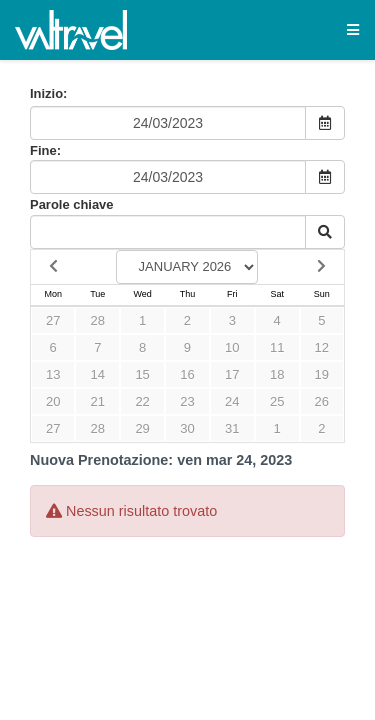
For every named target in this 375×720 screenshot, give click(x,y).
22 (142, 401)
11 (277, 347)
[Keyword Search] (168, 232)
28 (98, 320)
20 (53, 401)
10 (232, 347)
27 (53, 320)
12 (322, 347)
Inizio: (48, 93)
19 (322, 374)
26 (322, 401)
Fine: (45, 150)
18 (277, 374)
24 (232, 401)
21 (98, 401)
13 (53, 374)
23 (187, 401)
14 (98, 374)
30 (187, 428)
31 (232, 428)
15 (142, 374)
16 (187, 374)
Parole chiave (72, 204)
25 (277, 401)
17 (232, 374)
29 (142, 428)
